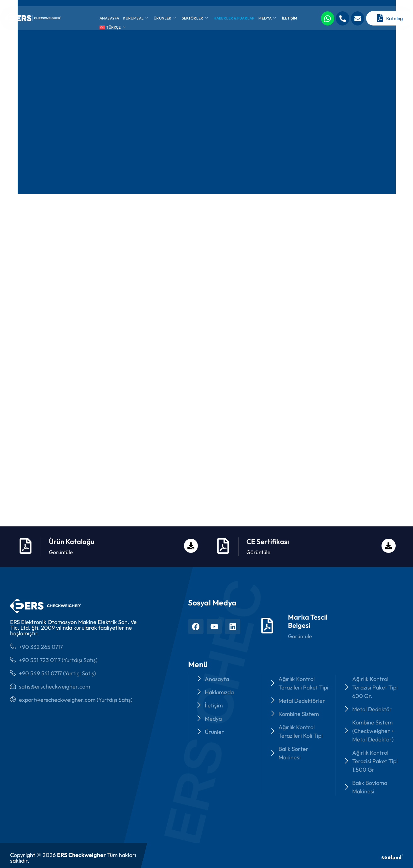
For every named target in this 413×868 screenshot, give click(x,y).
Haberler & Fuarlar (234, 18)
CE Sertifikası (268, 513)
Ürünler (165, 18)
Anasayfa (109, 18)
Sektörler (195, 18)
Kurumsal (135, 18)
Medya (267, 18)
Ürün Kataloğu (72, 513)
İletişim (290, 18)
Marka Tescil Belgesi (309, 592)
